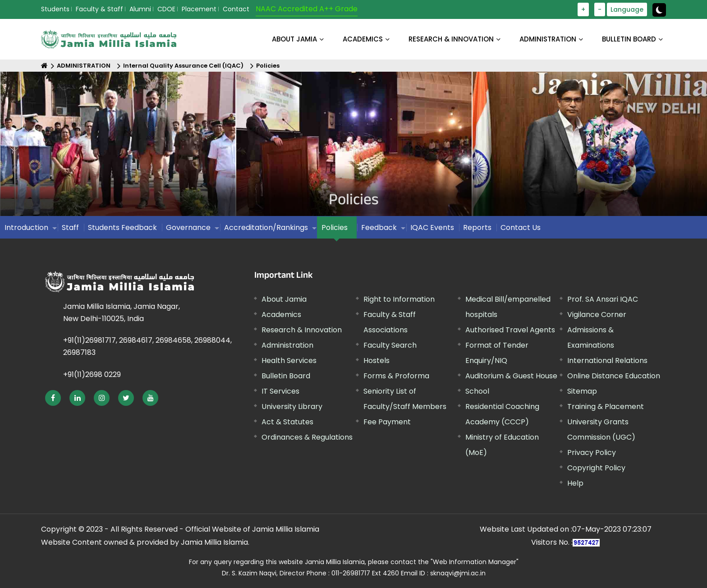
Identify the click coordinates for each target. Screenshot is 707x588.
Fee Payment (387, 422)
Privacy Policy (592, 452)
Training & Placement (606, 407)
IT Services (280, 391)
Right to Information (399, 299)
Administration (287, 345)
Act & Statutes (287, 422)
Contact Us (521, 227)
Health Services (289, 361)
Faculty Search (390, 345)
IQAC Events (432, 227)
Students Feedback (122, 227)
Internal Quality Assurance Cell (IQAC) (183, 66)
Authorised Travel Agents (510, 330)
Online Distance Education (614, 376)
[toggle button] (659, 10)
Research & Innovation (302, 330)
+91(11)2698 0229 (92, 374)
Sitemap (582, 391)
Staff (70, 227)
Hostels (376, 361)
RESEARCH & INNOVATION (451, 39)
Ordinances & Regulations (307, 437)
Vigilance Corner (597, 315)
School (477, 391)
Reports (477, 227)
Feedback (379, 227)
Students (55, 9)
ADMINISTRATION (548, 39)
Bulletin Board (286, 376)
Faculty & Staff (99, 9)
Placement (199, 9)
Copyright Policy (596, 468)
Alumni (140, 9)
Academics (281, 315)
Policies (268, 66)
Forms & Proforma (396, 376)
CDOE (166, 9)
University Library (292, 407)
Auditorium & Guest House (511, 376)
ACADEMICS (363, 39)
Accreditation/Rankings (266, 227)
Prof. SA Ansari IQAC (603, 299)
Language (627, 9)
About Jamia (294, 39)
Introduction (26, 227)
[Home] (44, 66)
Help (575, 483)
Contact (236, 9)
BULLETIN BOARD (629, 39)
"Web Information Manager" (475, 562)
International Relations (607, 361)
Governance (188, 227)
